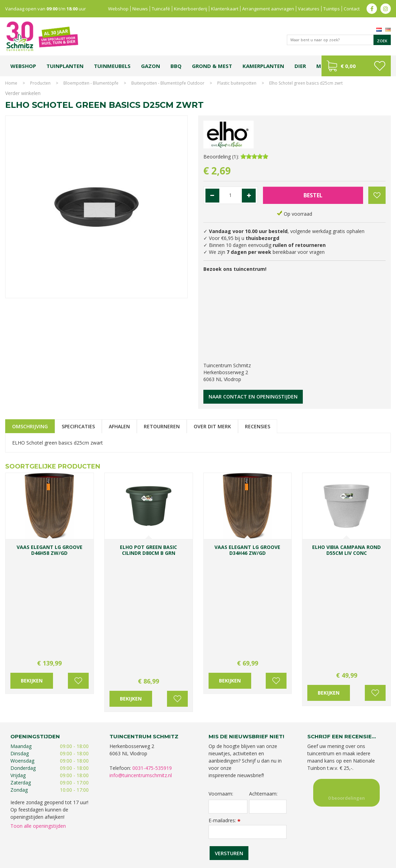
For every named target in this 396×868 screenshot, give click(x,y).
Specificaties (78, 426)
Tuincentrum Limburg (39, 836)
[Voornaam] (228, 687)
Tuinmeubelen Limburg (253, 843)
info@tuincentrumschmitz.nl (141, 656)
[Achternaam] (268, 687)
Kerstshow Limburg (357, 836)
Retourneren (162, 426)
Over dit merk (212, 426)
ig (386, 9)
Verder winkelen (23, 93)
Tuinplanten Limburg (226, 836)
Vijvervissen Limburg (152, 843)
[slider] (254, 156)
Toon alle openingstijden (38, 707)
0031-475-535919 (152, 649)
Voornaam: (221, 674)
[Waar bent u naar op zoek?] (339, 40)
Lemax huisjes (117, 843)
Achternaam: (263, 674)
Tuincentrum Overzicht (369, 861)
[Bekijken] (356, 66)
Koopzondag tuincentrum (88, 836)
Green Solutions (327, 861)
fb (372, 9)
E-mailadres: (225, 701)
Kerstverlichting (85, 843)
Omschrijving (30, 426)
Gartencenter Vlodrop (315, 836)
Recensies (258, 426)
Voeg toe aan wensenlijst (78, 579)
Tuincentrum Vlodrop (270, 836)
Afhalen (119, 426)
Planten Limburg (131, 836)
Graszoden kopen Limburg (201, 843)
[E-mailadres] (248, 713)
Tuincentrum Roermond (301, 843)
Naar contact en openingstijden (253, 397)
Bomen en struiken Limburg (176, 836)
